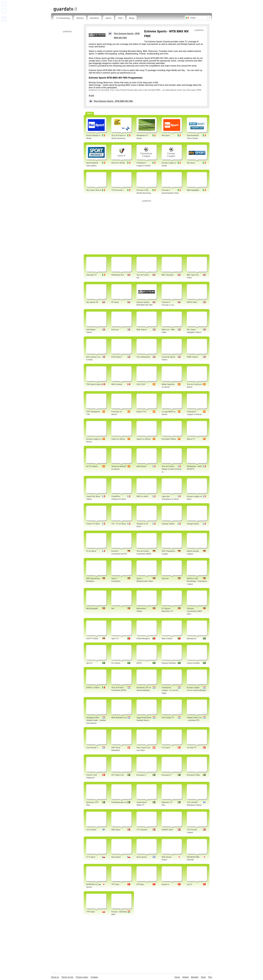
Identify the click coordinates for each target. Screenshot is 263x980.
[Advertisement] (93, 3)
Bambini (95, 18)
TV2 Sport (166, 748)
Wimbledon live (118, 275)
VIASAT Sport (167, 830)
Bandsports (192, 639)
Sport (109, 18)
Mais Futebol (167, 639)
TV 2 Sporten (142, 830)
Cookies (94, 977)
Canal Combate (193, 663)
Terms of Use (67, 977)
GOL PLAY (141, 384)
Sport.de (165, 578)
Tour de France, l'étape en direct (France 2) (172, 469)
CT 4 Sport (91, 857)
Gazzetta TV (91, 275)
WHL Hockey (117, 384)
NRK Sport (116, 830)
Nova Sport (116, 857)
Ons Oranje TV (168, 718)
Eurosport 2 (166, 775)
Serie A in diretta (118, 163)
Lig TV (190, 884)
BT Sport (115, 302)
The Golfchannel (143, 357)
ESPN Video (192, 302)
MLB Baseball (92, 608)
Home (177, 977)
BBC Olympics (168, 275)
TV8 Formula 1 (117, 190)
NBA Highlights (193, 190)
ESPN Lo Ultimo (93, 688)
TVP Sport (90, 912)
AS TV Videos (92, 466)
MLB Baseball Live (119, 718)
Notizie (80, 18)
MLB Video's (142, 330)
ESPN (139, 663)
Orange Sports (193, 524)
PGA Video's (116, 357)
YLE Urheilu (91, 830)
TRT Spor (115, 884)
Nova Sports (142, 857)
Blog (132, 18)
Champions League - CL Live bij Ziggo (170, 690)
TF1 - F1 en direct (119, 524)
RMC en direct (142, 496)
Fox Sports (116, 663)
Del (113, 608)
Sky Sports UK (92, 302)
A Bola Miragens (143, 639)
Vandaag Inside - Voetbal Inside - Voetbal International (96, 720)
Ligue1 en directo (144, 439)
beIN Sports (141, 466)
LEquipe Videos (168, 524)
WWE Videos (192, 357)
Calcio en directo (118, 439)
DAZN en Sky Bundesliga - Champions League (197, 581)
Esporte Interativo (169, 663)
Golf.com (115, 330)
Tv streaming (63, 18)
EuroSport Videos (169, 439)
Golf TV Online (92, 639)
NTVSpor (140, 884)
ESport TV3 (141, 412)
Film (120, 18)
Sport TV (115, 639)
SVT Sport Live (118, 775)
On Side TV (192, 748)
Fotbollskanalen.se (119, 802)
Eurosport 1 (141, 775)
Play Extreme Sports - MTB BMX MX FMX (113, 101)
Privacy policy (82, 977)
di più (91, 95)
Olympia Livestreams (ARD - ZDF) (195, 611)
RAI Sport (166, 135)
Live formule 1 (92, 748)
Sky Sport (191, 163)
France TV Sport (93, 524)
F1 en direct (91, 551)
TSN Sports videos (94, 384)
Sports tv (165, 884)
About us (55, 977)
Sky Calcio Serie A (94, 190)
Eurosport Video (193, 775)
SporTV (89, 663)
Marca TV (191, 439)
